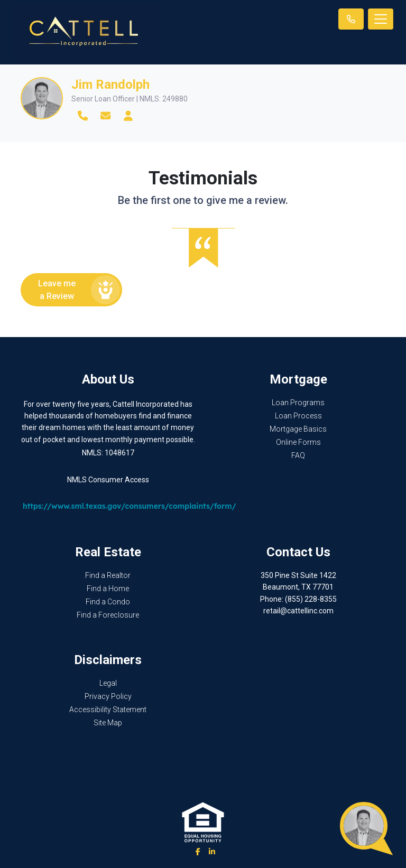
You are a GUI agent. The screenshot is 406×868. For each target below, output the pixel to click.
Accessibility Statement (108, 710)
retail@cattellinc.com (298, 611)
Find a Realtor (108, 575)
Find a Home (108, 589)
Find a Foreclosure (108, 615)
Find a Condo (108, 602)
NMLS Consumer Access (108, 480)
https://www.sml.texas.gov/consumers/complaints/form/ (130, 506)
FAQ (298, 455)
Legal (108, 683)
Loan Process (298, 416)
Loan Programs (298, 403)
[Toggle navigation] (381, 19)
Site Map (108, 723)
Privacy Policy (108, 696)
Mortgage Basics (298, 429)
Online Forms (298, 442)
